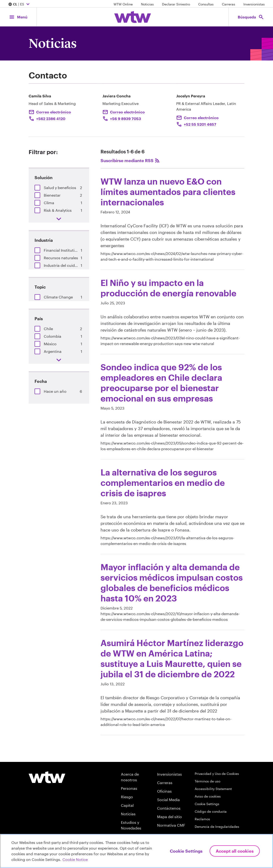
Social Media (168, 800)
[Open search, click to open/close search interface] (251, 17)
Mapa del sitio (170, 817)
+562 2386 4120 (51, 119)
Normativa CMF (171, 825)
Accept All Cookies (235, 851)
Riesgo (127, 797)
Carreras (229, 4)
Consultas (206, 4)
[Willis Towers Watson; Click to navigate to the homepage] (133, 17)
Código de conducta (211, 811)
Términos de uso (207, 781)
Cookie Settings (207, 804)
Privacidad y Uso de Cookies (217, 774)
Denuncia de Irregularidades (217, 827)
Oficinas (164, 791)
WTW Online (123, 4)
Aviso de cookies (208, 796)
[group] (59, 188)
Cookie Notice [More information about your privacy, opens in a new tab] (75, 859)
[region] (136, 851)
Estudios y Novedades (131, 825)
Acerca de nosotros (130, 777)
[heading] (172, 219)
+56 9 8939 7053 (125, 119)
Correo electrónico (54, 112)
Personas (129, 788)
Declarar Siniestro (176, 4)
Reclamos (202, 819)
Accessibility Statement (213, 789)
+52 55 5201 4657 (200, 124)
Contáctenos (169, 808)
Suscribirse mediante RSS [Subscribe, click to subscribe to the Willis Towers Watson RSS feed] (130, 160)
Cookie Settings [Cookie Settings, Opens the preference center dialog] (186, 851)
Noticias (147, 4)
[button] (37, 188)
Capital (127, 805)
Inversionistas (254, 4)
